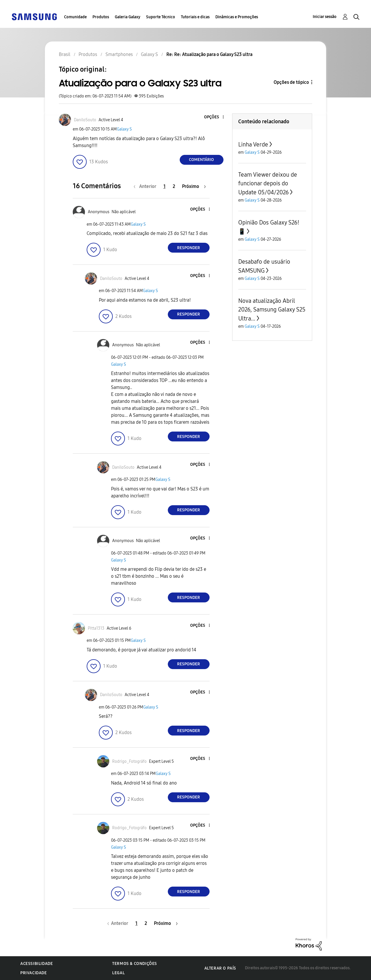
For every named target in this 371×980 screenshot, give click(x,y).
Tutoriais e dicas (195, 17)
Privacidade (34, 973)
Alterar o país (220, 968)
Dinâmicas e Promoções (237, 17)
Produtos (101, 17)
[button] (213, 117)
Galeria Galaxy (128, 17)
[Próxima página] (194, 186)
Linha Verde (253, 144)
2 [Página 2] (174, 186)
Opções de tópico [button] (291, 82)
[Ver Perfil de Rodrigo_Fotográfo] (129, 761)
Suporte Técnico (161, 17)
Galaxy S (124, 129)
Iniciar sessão (325, 17)
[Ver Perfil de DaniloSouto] (85, 120)
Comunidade (75, 17)
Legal (118, 973)
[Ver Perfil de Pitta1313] (96, 628)
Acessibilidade (37, 964)
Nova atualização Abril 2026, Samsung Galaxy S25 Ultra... (272, 310)
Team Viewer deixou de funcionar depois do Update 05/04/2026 (268, 183)
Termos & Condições (135, 964)
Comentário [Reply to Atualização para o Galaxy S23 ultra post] (201, 160)
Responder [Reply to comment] (189, 248)
